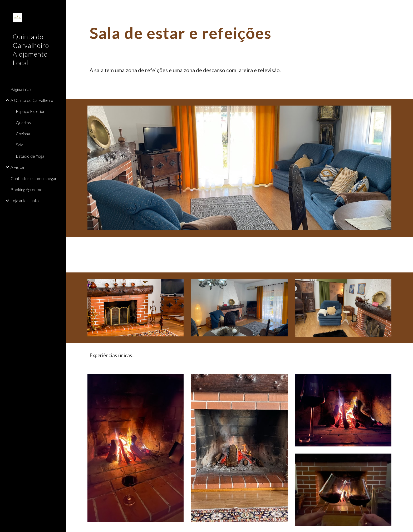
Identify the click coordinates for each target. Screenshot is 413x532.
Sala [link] (19, 145)
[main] (239, 33)
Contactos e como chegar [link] (34, 178)
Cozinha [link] (23, 134)
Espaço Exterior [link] (30, 111)
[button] (407, 7)
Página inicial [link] (21, 89)
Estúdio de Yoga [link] (30, 156)
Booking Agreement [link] (28, 189)
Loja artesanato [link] (25, 200)
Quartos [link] (23, 123)
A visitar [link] (18, 167)
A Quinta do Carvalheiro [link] (32, 100)
